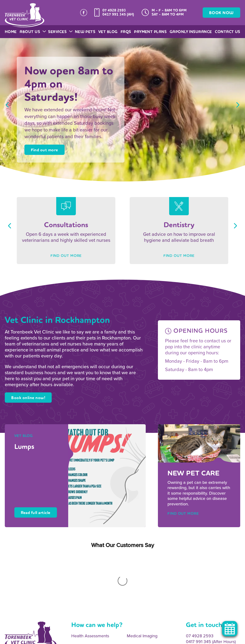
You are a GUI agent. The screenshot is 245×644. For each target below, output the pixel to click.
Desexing (80, 592)
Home (11, 32)
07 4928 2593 (114, 10)
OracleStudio (231, 638)
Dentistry (135, 583)
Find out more (45, 150)
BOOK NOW (221, 13)
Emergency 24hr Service (150, 602)
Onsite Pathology (87, 583)
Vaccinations (83, 602)
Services (60, 32)
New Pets (85, 32)
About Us (32, 32)
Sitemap (58, 638)
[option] (122, 110)
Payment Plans (150, 32)
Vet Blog (108, 32)
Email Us (194, 588)
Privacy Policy (79, 638)
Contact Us (228, 32)
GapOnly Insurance (191, 32)
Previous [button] (7, 105)
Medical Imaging (142, 573)
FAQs (126, 32)
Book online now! (28, 398)
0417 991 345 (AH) (118, 14)
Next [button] (238, 105)
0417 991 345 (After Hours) (211, 578)
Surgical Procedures (146, 592)
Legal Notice (104, 638)
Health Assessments (90, 573)
